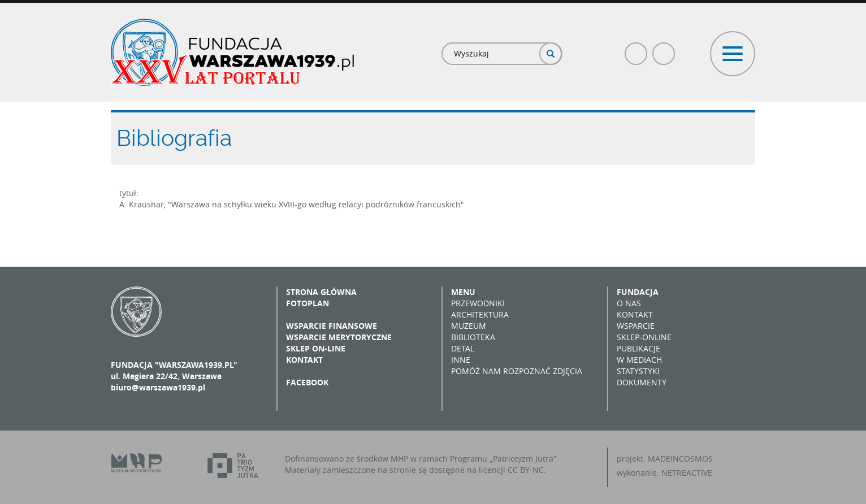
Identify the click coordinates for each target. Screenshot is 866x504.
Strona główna (321, 292)
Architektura (480, 314)
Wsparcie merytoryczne (339, 337)
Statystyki (638, 371)
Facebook (636, 49)
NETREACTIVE (687, 473)
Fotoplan (308, 303)
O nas (629, 303)
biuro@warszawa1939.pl (158, 387)
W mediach (639, 360)
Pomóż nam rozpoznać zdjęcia (517, 371)
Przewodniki (478, 303)
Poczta (664, 49)
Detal (463, 348)
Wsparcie (636, 326)
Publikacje (638, 348)
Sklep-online (644, 337)
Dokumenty (642, 382)
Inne (461, 360)
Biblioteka (473, 337)
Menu (463, 292)
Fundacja (638, 292)
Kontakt (304, 360)
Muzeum (469, 326)
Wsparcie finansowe (332, 326)
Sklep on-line (316, 348)
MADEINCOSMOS (680, 459)
